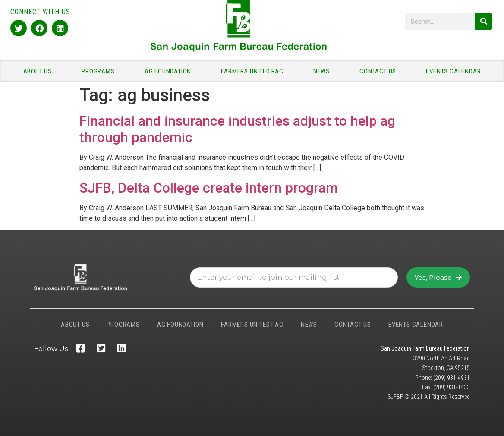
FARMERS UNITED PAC (254, 71)
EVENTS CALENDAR (453, 71)
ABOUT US (40, 71)
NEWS (324, 71)
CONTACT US (380, 71)
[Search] (484, 21)
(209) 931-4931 (452, 378)
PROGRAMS (100, 71)
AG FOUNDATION (170, 71)
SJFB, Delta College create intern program (209, 188)
